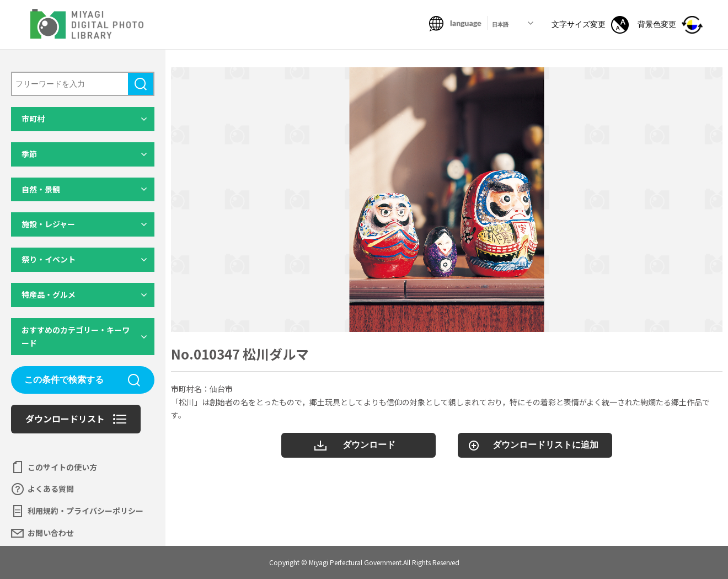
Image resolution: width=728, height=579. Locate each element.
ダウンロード (369, 445)
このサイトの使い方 (62, 467)
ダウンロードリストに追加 (545, 445)
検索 (141, 84)
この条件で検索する (64, 380)
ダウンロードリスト (65, 419)
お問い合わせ (51, 533)
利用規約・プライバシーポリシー (85, 511)
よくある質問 (51, 489)
